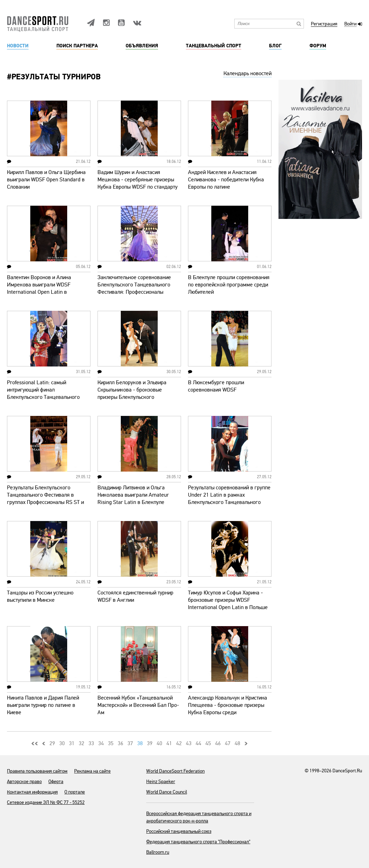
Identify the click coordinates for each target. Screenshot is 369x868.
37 (130, 743)
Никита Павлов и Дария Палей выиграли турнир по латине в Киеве (43, 705)
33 (91, 743)
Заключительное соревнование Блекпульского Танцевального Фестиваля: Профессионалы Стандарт (134, 288)
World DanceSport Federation (175, 771)
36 (120, 743)
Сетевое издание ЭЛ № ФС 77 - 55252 (46, 802)
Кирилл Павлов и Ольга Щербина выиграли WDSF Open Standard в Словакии (46, 180)
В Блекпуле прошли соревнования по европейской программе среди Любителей (229, 285)
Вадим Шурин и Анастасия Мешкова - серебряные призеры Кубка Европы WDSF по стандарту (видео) (138, 183)
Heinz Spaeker (161, 782)
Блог (275, 46)
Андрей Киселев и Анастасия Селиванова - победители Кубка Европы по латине (226, 180)
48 (237, 743)
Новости (18, 46)
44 (198, 743)
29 (52, 743)
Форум (318, 46)
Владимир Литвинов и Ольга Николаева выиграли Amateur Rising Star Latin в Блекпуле (133, 495)
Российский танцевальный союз (179, 831)
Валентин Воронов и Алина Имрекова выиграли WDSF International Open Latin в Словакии (39, 288)
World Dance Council (167, 792)
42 (179, 743)
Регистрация (324, 24)
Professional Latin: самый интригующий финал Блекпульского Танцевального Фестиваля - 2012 (43, 393)
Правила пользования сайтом (37, 771)
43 (189, 743)
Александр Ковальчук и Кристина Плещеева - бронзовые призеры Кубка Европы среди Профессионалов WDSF (227, 709)
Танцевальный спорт (214, 46)
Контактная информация (32, 792)
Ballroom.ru (158, 852)
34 (101, 743)
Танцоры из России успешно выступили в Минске (40, 596)
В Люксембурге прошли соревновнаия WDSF (216, 386)
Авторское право (24, 782)
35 (111, 743)
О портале (75, 792)
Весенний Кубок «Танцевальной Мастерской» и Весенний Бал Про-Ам (138, 705)
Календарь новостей (248, 73)
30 (62, 743)
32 (81, 743)
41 (169, 743)
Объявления (142, 46)
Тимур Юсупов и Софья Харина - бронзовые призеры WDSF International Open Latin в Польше (228, 600)
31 (72, 743)
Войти (350, 24)
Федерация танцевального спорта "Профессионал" (198, 842)
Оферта (56, 782)
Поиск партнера (77, 46)
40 (159, 743)
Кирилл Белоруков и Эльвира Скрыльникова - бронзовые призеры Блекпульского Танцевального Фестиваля (132, 393)
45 (208, 743)
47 (228, 743)
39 (150, 743)
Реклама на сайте (92, 771)
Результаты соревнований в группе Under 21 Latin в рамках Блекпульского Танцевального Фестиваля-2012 (229, 499)
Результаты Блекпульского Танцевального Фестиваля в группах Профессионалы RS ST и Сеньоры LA (45, 499)
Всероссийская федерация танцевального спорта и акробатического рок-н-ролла (199, 817)
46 (218, 743)
